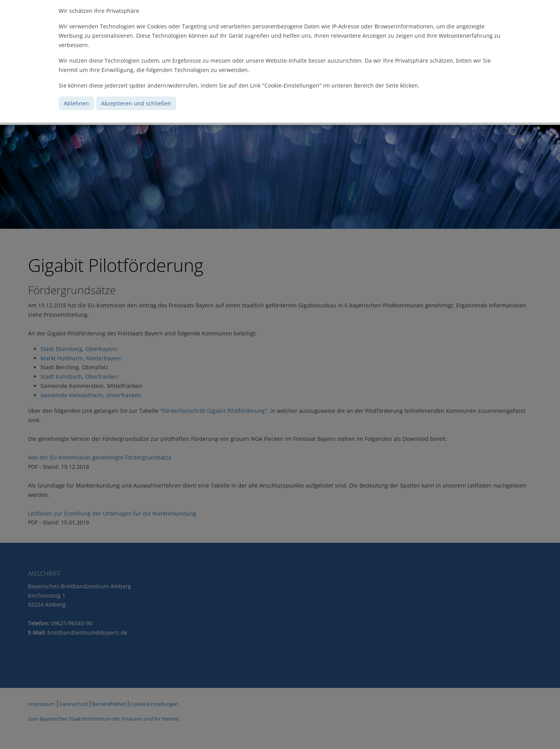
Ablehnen (76, 103)
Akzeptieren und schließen (136, 103)
